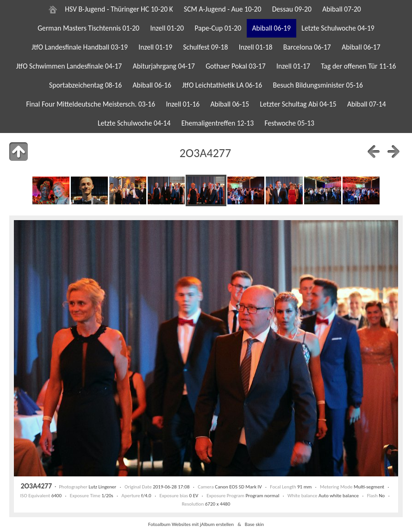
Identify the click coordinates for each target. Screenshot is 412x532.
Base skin (254, 524)
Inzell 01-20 (167, 28)
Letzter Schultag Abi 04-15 (298, 104)
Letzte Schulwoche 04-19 (338, 28)
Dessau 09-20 (292, 9)
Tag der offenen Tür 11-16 (358, 66)
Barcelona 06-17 (307, 47)
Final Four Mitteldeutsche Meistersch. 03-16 (91, 104)
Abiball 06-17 (361, 47)
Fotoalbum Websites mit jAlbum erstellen (191, 524)
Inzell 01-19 (155, 47)
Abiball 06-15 (230, 104)
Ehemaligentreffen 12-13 (218, 123)
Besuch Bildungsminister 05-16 (318, 85)
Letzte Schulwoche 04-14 (134, 123)
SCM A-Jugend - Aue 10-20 (222, 9)
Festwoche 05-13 (289, 123)
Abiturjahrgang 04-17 (164, 66)
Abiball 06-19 (271, 28)
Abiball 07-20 (342, 9)
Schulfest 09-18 (205, 47)
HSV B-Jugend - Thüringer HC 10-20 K (119, 9)
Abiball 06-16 (152, 85)
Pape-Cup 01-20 (218, 28)
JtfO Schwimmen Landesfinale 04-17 (69, 66)
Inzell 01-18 (256, 47)
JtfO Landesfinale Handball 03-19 (80, 47)
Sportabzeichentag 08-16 (85, 85)
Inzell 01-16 (183, 104)
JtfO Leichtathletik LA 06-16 (222, 85)
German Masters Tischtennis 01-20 (88, 28)
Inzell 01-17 (293, 66)
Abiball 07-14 (367, 104)
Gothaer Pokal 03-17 (235, 66)
